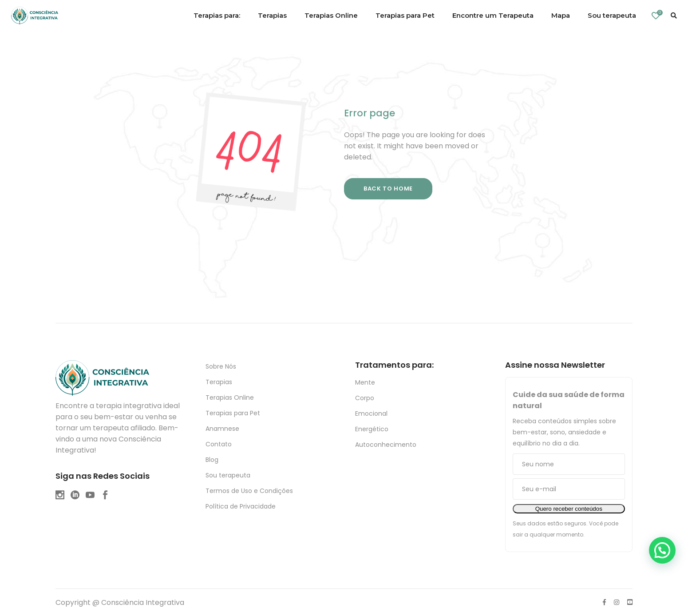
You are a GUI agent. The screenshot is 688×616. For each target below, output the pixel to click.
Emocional (371, 413)
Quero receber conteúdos (569, 509)
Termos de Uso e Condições (249, 491)
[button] (662, 550)
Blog (212, 460)
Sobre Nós (221, 366)
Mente (365, 382)
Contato (219, 444)
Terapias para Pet (233, 413)
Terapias (219, 382)
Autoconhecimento (386, 445)
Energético (372, 429)
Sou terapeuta (228, 475)
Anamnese (222, 429)
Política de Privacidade (241, 506)
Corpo (365, 398)
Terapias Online (230, 397)
